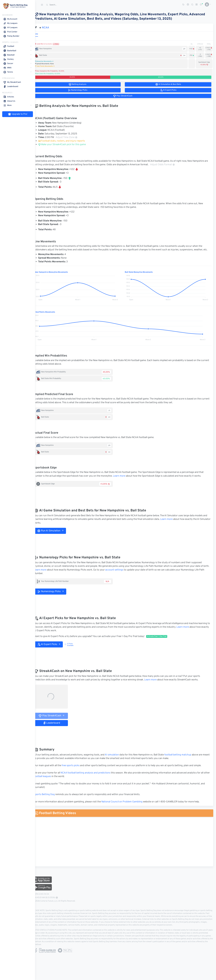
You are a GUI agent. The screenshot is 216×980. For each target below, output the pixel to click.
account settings (126, 574)
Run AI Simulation (56, 534)
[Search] (65, 5)
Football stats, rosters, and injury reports (67, 141)
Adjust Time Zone (72, 137)
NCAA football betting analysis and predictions (91, 776)
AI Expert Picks (54, 648)
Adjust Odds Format (172, 165)
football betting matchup (183, 758)
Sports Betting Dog (50, 798)
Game (41, 34)
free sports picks (76, 769)
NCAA (51, 28)
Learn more (125, 480)
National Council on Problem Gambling (128, 805)
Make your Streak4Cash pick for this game (68, 145)
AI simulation (118, 758)
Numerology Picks (56, 595)
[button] (207, 4)
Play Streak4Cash (57, 719)
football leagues (55, 780)
